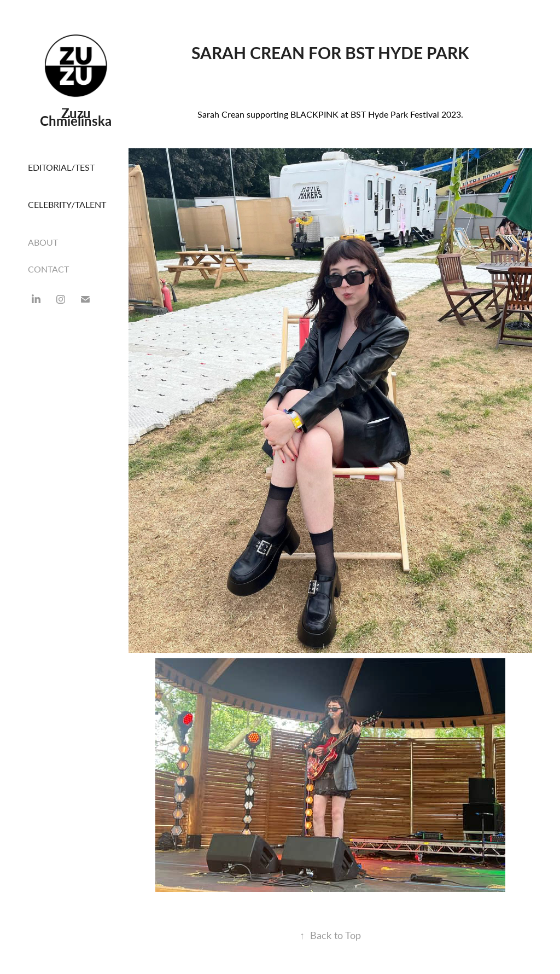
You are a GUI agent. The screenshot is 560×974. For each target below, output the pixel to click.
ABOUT (43, 242)
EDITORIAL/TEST (61, 167)
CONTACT (48, 269)
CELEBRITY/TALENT (67, 204)
